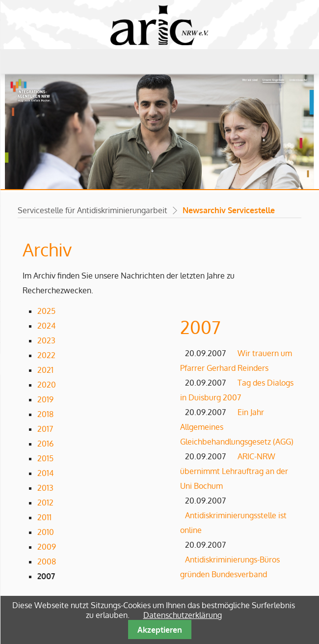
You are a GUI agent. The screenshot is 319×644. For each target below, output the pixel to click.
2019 (45, 399)
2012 (45, 503)
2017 (45, 429)
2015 (45, 458)
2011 (44, 517)
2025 (46, 311)
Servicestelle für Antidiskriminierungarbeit (93, 210)
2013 (45, 488)
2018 (45, 414)
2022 (46, 355)
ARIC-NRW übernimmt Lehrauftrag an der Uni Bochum (234, 471)
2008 (47, 561)
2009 (47, 547)
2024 (46, 326)
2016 (45, 444)
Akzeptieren (160, 630)
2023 (46, 340)
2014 (45, 473)
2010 (46, 532)
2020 (47, 385)
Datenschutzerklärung (183, 615)
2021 (45, 370)
